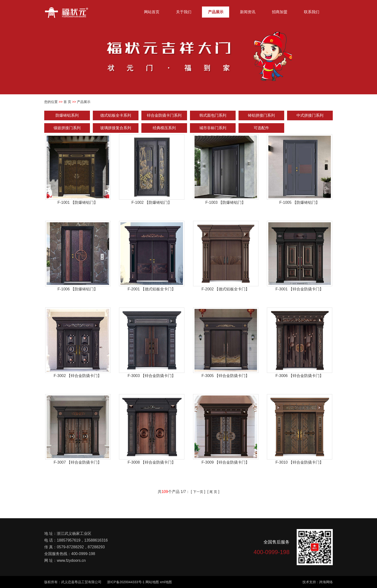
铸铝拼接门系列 (261, 115)
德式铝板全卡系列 (116, 115)
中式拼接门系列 (310, 115)
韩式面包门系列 (213, 115)
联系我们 (312, 12)
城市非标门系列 (213, 128)
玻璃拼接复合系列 (116, 128)
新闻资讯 (248, 12)
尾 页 (213, 492)
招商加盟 (280, 12)
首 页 (67, 102)
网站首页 (152, 12)
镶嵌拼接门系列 (67, 128)
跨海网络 (326, 582)
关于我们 (184, 12)
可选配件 (261, 128)
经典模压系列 (164, 128)
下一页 (198, 492)
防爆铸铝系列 (67, 115)
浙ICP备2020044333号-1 (126, 582)
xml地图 (166, 582)
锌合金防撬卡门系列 (164, 115)
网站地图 (152, 582)
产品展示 (216, 12)
